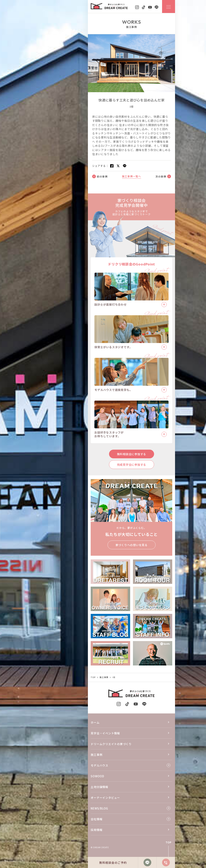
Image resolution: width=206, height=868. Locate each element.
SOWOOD (97, 776)
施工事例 (97, 755)
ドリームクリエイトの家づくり (111, 744)
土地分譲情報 (99, 787)
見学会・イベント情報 (105, 733)
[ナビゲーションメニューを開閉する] (169, 6)
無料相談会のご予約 (113, 863)
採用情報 (97, 830)
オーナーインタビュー (105, 798)
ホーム (95, 722)
